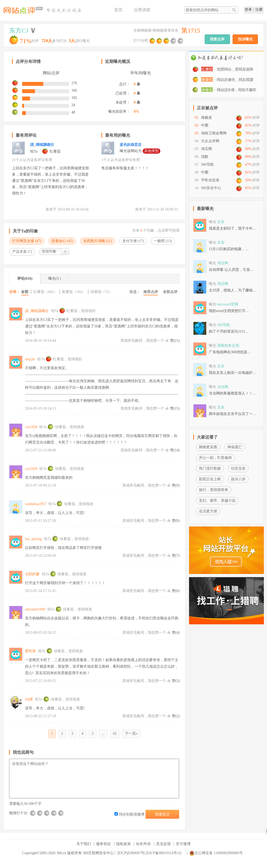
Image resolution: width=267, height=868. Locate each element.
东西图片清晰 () (98, 241)
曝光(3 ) (54, 279)
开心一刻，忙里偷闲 (215, 458)
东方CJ (19, 31)
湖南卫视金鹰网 (214, 133)
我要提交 (162, 814)
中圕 (205, 125)
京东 (221, 222)
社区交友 (238, 468)
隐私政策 (124, 844)
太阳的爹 (32, 574)
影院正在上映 (210, 479)
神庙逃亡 (235, 447)
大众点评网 (210, 141)
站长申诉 (143, 844)
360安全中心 (211, 188)
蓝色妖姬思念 (131, 145)
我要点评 (217, 39)
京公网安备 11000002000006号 (216, 853)
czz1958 (31, 427)
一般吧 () (163, 241)
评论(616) (25, 279)
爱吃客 (31, 651)
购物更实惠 (208, 447)
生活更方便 (208, 511)
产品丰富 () (22, 252)
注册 (259, 10)
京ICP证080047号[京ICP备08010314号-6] (149, 853)
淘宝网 (207, 149)
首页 (118, 10)
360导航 (207, 164)
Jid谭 (29, 699)
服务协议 (104, 844)
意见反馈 (163, 844)
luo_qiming (34, 539)
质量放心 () (62, 241)
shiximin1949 (35, 609)
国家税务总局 (228, 346)
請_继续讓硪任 (42, 145)
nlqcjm (30, 359)
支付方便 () (133, 241)
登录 (248, 10)
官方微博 (183, 844)
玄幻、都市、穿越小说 (217, 501)
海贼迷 (207, 118)
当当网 (223, 387)
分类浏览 (142, 10)
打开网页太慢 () (27, 241)
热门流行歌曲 (210, 468)
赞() (175, 341)
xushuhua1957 (36, 504)
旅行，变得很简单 (214, 490)
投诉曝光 (245, 39)
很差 (33, 813)
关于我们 (84, 844)
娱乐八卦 (238, 479)
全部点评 (170, 292)
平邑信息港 (210, 180)
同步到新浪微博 (129, 814)
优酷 (205, 157)
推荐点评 (151, 292)
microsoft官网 (228, 304)
